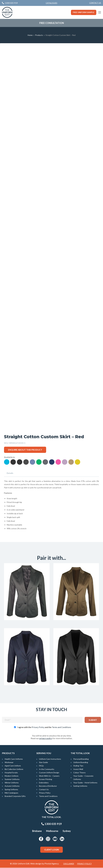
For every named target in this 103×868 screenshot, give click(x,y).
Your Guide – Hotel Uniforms (85, 783)
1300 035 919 (51, 824)
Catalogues (51, 3)
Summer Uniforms (12, 779)
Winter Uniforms (12, 783)
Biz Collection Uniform (14, 769)
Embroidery (44, 783)
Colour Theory (79, 773)
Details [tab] (10, 473)
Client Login (52, 850)
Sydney (67, 831)
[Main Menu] (100, 12)
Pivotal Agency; (52, 864)
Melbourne (52, 831)
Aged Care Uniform (13, 766)
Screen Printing (46, 779)
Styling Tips (78, 766)
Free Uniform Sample (84, 12)
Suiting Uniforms (80, 786)
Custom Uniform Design (49, 773)
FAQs (41, 766)
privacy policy (46, 739)
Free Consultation (52, 23)
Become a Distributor (48, 786)
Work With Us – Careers (49, 776)
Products (39, 35)
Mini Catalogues (11, 793)
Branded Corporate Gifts (15, 796)
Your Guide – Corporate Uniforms (83, 778)
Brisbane (37, 831)
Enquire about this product (25, 450)
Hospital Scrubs (11, 773)
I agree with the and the (44, 727)
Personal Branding (81, 759)
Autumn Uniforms (12, 786)
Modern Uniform (12, 776)
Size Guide (43, 763)
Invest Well (78, 769)
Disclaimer (69, 864)
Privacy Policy (38, 727)
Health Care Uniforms (14, 759)
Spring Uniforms (11, 790)
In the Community (47, 769)
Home (30, 35)
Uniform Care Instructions (50, 759)
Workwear (9, 763)
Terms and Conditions (61, 727)
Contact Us (95, 3)
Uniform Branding (81, 763)
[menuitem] (95, 3)
